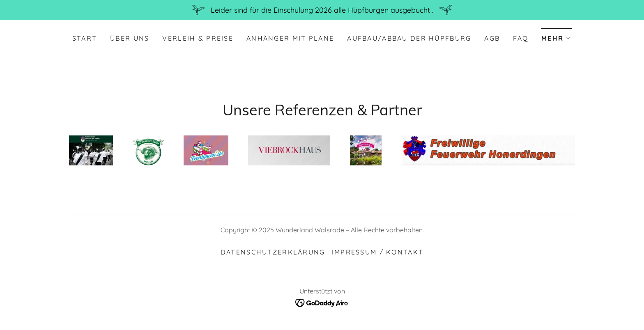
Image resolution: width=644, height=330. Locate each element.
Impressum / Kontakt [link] (378, 252)
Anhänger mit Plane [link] (290, 38)
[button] (557, 36)
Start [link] (85, 38)
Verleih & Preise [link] (198, 38)
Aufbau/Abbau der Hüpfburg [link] (409, 38)
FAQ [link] (521, 38)
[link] (322, 302)
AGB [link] (492, 38)
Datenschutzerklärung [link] (273, 252)
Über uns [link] (130, 38)
